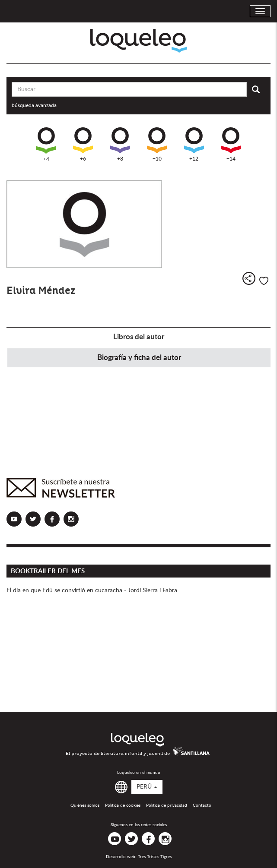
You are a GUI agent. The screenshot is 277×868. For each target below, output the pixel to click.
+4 (46, 145)
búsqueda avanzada (34, 105)
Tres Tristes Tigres (155, 857)
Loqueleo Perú (138, 41)
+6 (83, 144)
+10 (157, 144)
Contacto (202, 805)
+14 (231, 144)
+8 (120, 144)
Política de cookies (123, 805)
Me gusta (264, 281)
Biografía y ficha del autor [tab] (139, 358)
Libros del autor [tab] (139, 337)
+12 (194, 144)
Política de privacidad (167, 805)
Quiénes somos (85, 805)
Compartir (249, 278)
